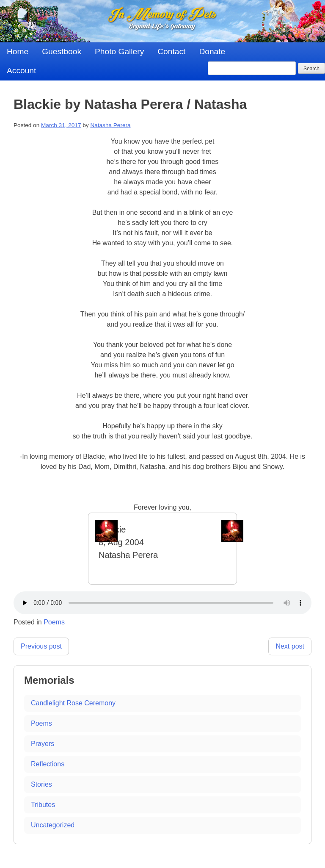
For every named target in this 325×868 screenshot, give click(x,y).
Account (21, 71)
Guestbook (62, 51)
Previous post (41, 646)
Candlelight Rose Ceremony (73, 703)
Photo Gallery (119, 51)
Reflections (48, 764)
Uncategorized (53, 825)
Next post (290, 646)
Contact (171, 51)
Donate (212, 51)
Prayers (43, 744)
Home (18, 51)
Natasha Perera (110, 125)
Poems (54, 622)
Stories (41, 784)
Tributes (43, 805)
